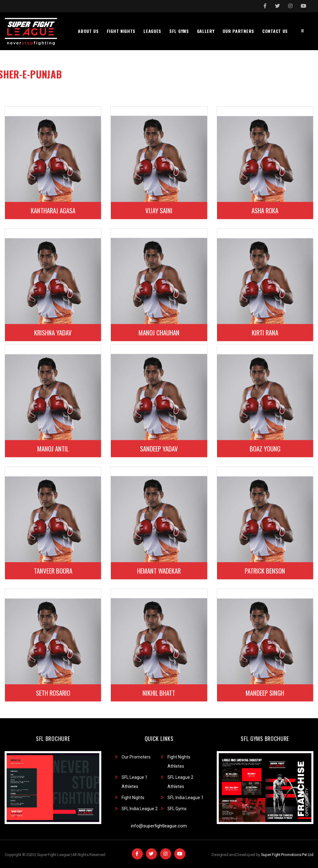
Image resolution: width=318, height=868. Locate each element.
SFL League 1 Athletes (135, 782)
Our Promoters (136, 757)
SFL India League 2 (140, 809)
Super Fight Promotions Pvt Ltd (287, 855)
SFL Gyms (177, 809)
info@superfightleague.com (159, 826)
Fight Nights (133, 798)
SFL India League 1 (185, 798)
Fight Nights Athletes (179, 762)
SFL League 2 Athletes (180, 782)
